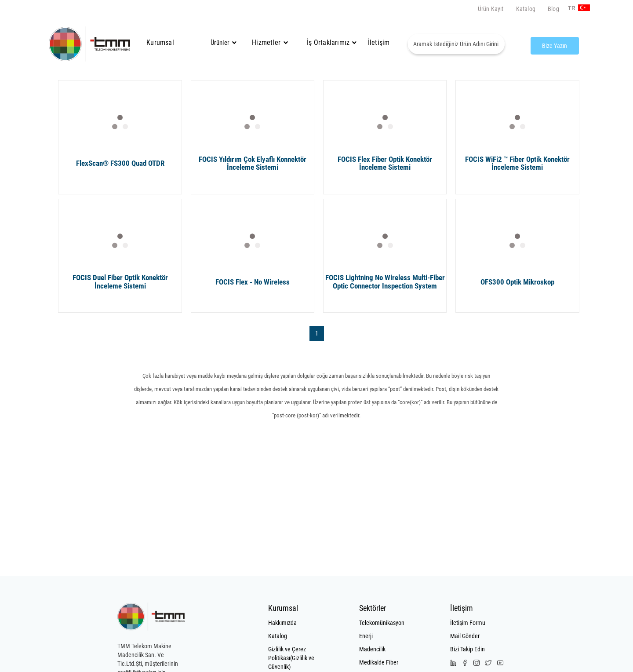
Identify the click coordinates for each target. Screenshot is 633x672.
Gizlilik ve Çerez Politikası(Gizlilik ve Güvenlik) (291, 658)
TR (571, 8)
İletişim (379, 42)
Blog (553, 9)
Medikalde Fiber (379, 662)
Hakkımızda (282, 623)
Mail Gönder (465, 636)
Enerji (366, 636)
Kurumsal (160, 42)
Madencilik (372, 649)
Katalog (526, 9)
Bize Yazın (555, 46)
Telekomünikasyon (382, 623)
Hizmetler (270, 42)
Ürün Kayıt (491, 9)
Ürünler (220, 43)
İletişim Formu (468, 623)
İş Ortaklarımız (328, 42)
